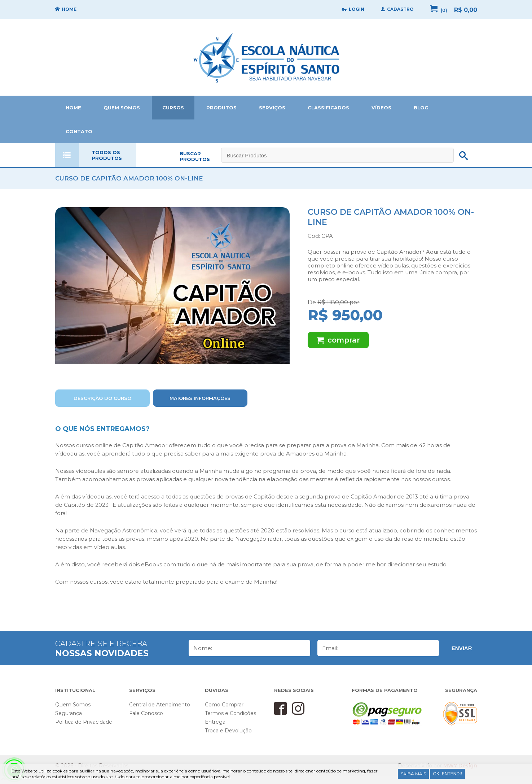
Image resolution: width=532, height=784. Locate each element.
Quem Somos (73, 705)
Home (266, 57)
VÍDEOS (381, 108)
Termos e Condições (230, 713)
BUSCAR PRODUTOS (195, 156)
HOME (73, 108)
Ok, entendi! (448, 774)
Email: (330, 648)
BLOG (421, 108)
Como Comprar (224, 705)
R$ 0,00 (466, 10)
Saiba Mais (413, 774)
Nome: (203, 648)
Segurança (69, 713)
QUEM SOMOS (122, 108)
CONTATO (79, 131)
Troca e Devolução (228, 731)
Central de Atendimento (160, 705)
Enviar (462, 648)
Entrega (215, 722)
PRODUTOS (221, 108)
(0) (444, 10)
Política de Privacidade (84, 722)
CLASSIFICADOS (328, 108)
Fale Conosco (146, 713)
